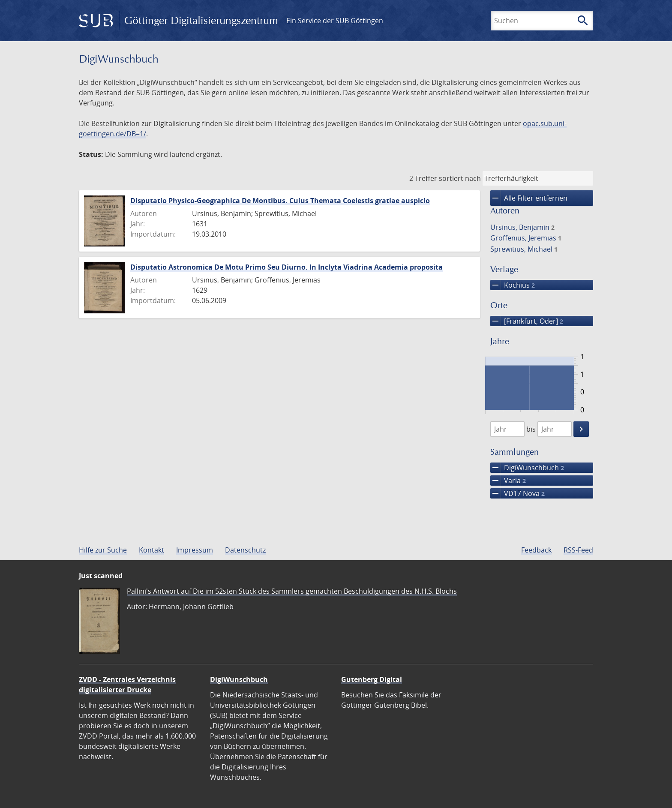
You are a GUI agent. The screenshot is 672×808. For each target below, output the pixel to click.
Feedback (536, 550)
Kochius (513, 285)
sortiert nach (460, 178)
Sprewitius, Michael (524, 249)
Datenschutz (245, 550)
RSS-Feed (578, 550)
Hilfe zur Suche (103, 550)
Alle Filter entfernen (529, 198)
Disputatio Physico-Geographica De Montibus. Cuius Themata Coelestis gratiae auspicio (280, 201)
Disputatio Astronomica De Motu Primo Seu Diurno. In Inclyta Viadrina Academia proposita (286, 267)
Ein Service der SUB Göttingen (335, 21)
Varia (508, 481)
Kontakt (151, 550)
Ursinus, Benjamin (522, 227)
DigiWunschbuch (527, 468)
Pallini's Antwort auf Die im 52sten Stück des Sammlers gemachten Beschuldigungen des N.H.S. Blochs (292, 591)
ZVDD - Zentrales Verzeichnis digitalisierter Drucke (127, 685)
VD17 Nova (517, 493)
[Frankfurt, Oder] (527, 321)
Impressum (195, 550)
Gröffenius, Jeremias (526, 238)
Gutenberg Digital (372, 679)
